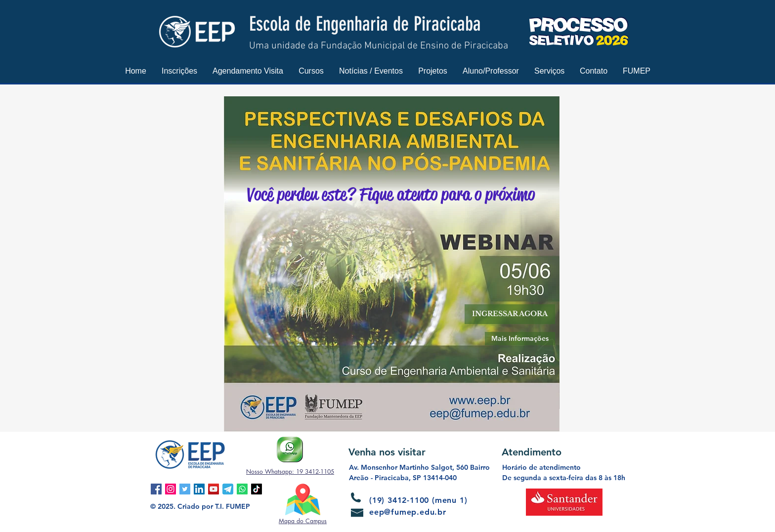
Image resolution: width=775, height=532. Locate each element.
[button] (179, 71)
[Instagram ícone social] (171, 489)
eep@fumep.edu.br (408, 512)
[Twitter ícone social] (185, 489)
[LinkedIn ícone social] (199, 489)
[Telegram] (228, 489)
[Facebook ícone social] (156, 489)
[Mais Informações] (520, 339)
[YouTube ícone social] (214, 489)
